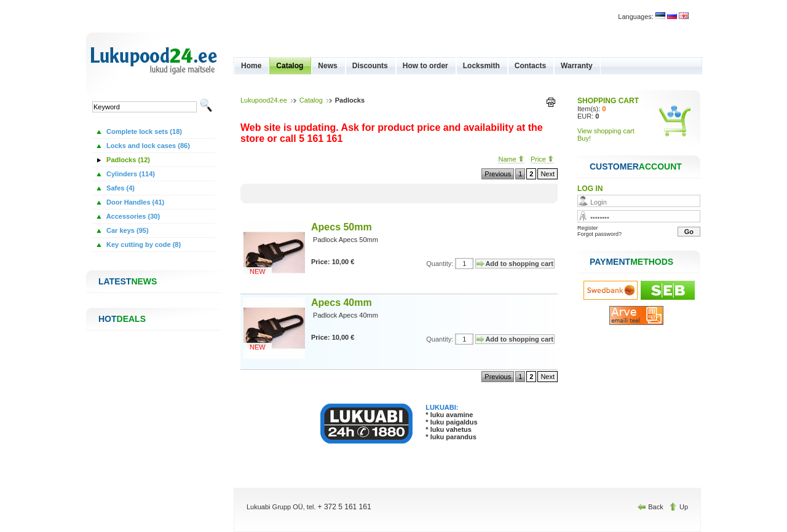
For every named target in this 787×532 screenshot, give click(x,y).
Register (588, 228)
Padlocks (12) (127, 160)
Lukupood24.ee (264, 100)
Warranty (577, 66)
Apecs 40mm (342, 303)
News (327, 66)
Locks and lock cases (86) (147, 146)
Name (511, 159)
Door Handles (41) (134, 202)
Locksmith (481, 66)
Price (542, 159)
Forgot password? (599, 234)
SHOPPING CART (608, 101)
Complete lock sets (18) (143, 131)
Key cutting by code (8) (143, 244)
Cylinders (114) (130, 174)
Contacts (530, 66)
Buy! (584, 138)
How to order (425, 66)
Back (651, 507)
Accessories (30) (132, 216)
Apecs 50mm (342, 227)
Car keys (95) (127, 230)
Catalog (290, 66)
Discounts (370, 66)
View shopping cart (606, 131)
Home (251, 66)
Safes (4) (120, 188)
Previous (498, 174)
